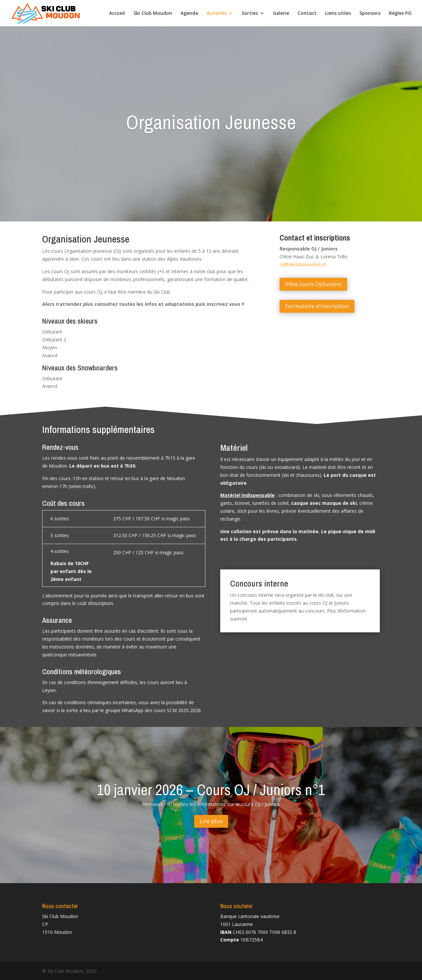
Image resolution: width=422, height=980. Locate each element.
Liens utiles (338, 14)
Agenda (189, 14)
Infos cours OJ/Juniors (313, 284)
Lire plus (211, 829)
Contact (307, 14)
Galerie (281, 14)
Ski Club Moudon (153, 14)
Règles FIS (400, 14)
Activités (217, 14)
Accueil (117, 14)
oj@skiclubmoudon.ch (303, 264)
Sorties (250, 14)
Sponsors (370, 14)
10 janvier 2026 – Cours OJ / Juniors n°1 (211, 798)
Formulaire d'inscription (317, 306)
